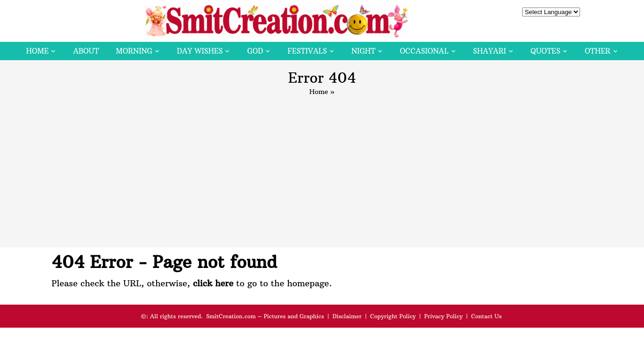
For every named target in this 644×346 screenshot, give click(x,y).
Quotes (545, 51)
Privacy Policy (444, 316)
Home (37, 51)
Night (363, 51)
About (86, 51)
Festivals (307, 51)
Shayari (490, 51)
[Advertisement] (322, 167)
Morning (134, 51)
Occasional (424, 51)
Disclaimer (347, 316)
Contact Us (486, 316)
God (255, 51)
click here (213, 283)
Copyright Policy (393, 316)
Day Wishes (200, 51)
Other (597, 51)
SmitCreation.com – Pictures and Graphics (265, 316)
